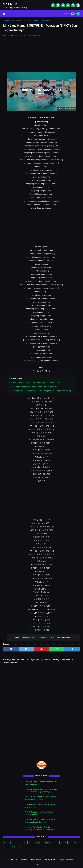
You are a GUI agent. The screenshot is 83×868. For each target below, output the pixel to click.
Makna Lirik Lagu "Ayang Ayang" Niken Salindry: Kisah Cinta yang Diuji (38, 381)
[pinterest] (41, 648)
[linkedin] (77, 4)
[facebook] (57, 4)
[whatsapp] (52, 4)
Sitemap (24, 860)
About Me (14, 860)
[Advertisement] (41, 53)
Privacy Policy (50, 860)
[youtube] (67, 4)
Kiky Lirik (11, 3)
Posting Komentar (36, 34)
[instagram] (72, 4)
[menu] (6, 12)
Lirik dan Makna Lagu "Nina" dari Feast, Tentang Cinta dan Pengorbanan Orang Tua (43, 389)
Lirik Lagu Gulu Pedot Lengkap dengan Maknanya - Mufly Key (34, 385)
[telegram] (72, 648)
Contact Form (36, 860)
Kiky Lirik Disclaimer (66, 860)
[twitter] (62, 4)
